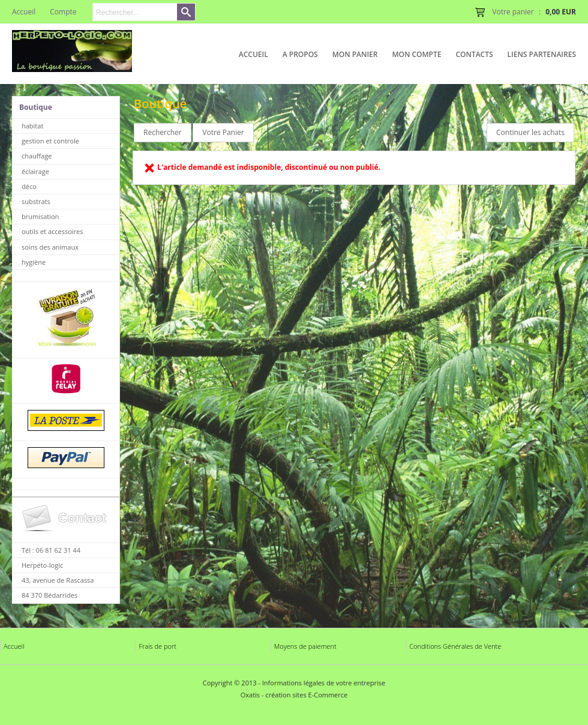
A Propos (300, 54)
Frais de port (157, 646)
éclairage (35, 171)
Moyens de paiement (305, 646)
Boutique (36, 107)
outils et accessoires (52, 231)
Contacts (474, 54)
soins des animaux (50, 247)
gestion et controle (50, 141)
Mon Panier (355, 54)
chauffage (37, 156)
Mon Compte (416, 54)
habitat (32, 126)
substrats (36, 201)
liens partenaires (542, 54)
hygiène (34, 262)
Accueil (253, 54)
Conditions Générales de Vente (455, 646)
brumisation (40, 216)
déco (29, 186)
